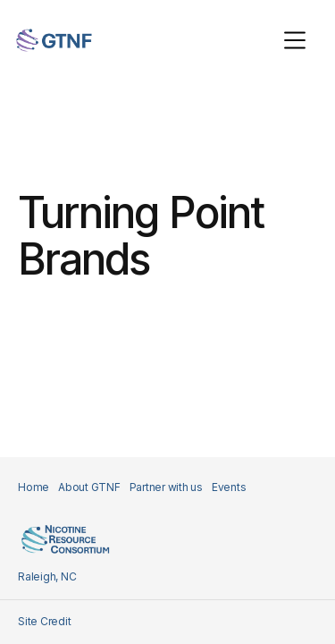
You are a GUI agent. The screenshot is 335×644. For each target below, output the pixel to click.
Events (229, 487)
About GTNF (89, 487)
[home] (54, 40)
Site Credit (44, 621)
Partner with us (166, 487)
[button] (295, 40)
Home (33, 487)
